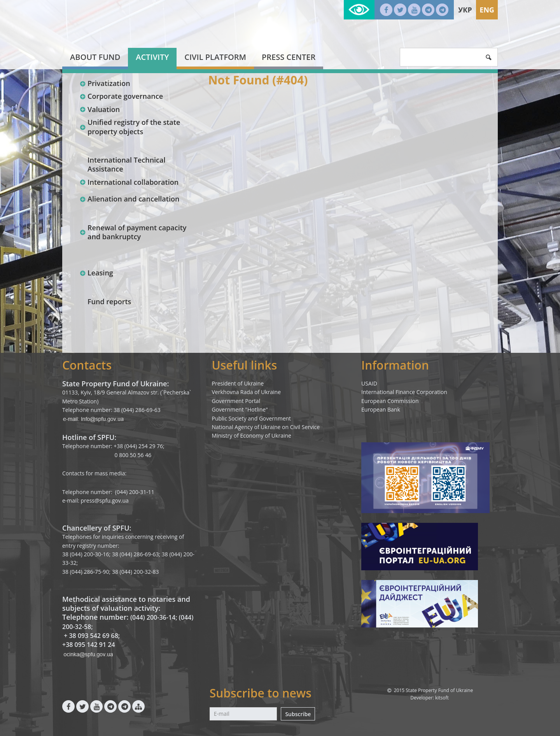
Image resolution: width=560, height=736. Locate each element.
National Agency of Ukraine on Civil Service (266, 427)
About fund (95, 57)
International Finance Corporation (404, 392)
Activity (152, 57)
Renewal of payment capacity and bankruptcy (133, 232)
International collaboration (129, 182)
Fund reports (109, 301)
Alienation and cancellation (129, 199)
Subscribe (298, 714)
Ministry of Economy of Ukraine (252, 435)
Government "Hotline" (240, 409)
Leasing (96, 273)
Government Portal (236, 401)
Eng (487, 10)
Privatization (105, 83)
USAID (369, 383)
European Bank (381, 409)
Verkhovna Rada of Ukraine (247, 392)
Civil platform (215, 57)
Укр (465, 10)
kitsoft (442, 698)
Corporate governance (121, 96)
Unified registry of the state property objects (130, 127)
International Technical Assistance (127, 164)
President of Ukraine (238, 383)
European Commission (390, 401)
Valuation (100, 109)
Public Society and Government (252, 418)
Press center (289, 57)
